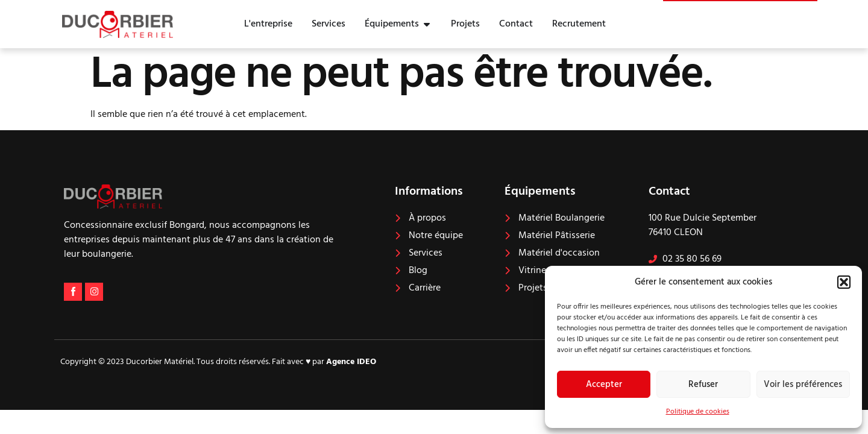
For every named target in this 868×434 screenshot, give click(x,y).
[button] (844, 282)
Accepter (604, 385)
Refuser (703, 385)
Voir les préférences (803, 385)
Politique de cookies (698, 412)
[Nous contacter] (695, 18)
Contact (669, 192)
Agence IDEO (351, 362)
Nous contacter (757, 13)
